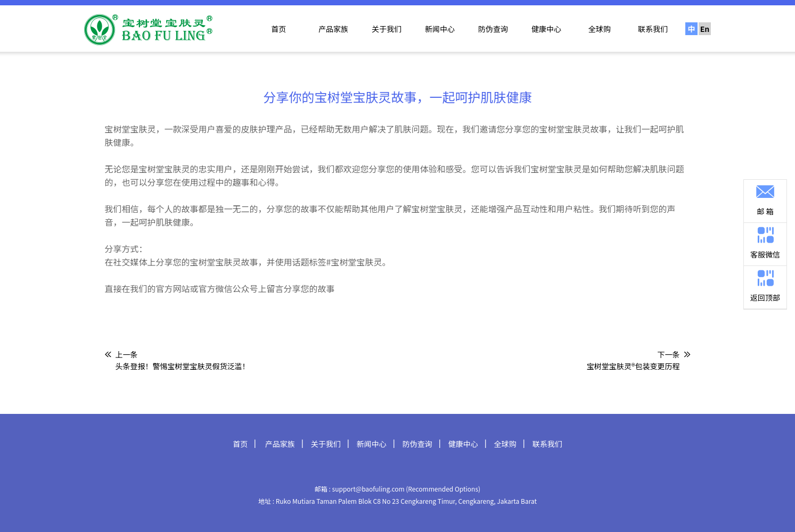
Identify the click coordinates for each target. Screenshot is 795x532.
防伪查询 (493, 29)
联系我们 (653, 29)
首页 (278, 29)
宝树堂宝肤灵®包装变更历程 (633, 366)
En (705, 29)
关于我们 (387, 29)
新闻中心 (440, 29)
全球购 (600, 29)
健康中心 (546, 29)
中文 (692, 29)
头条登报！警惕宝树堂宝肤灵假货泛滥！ (183, 366)
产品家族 (333, 29)
